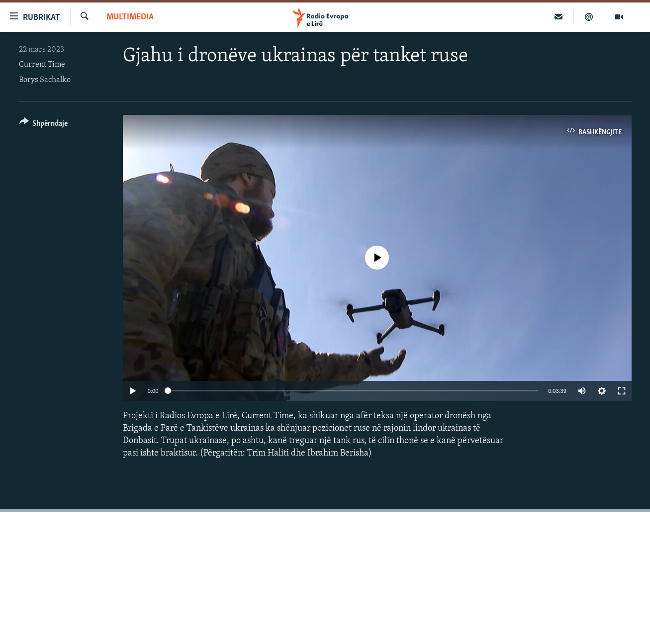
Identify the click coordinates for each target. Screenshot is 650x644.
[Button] (44, 125)
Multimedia (130, 17)
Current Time (42, 65)
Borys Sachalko (45, 80)
